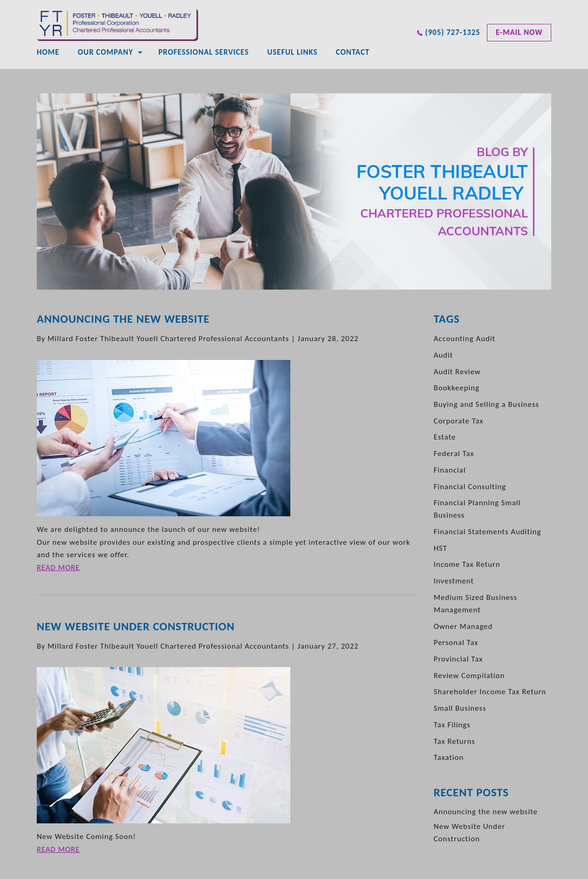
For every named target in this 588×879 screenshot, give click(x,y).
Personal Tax (456, 642)
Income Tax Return (467, 564)
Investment (454, 581)
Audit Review (457, 372)
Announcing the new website (123, 319)
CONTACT (353, 52)
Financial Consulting (470, 487)
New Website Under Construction (136, 626)
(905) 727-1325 (453, 32)
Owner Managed (463, 626)
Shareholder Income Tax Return (490, 692)
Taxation (449, 757)
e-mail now (519, 32)
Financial (450, 470)
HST (441, 548)
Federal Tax (454, 454)
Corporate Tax (459, 421)
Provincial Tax (458, 659)
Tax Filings (452, 725)
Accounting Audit (464, 339)
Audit (443, 355)
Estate (445, 437)
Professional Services (204, 52)
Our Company (105, 52)
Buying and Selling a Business (486, 404)
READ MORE (58, 568)
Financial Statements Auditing (487, 532)
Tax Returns (455, 741)
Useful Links (292, 52)
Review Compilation (469, 676)
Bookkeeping (457, 388)
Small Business (460, 708)
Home (48, 52)
